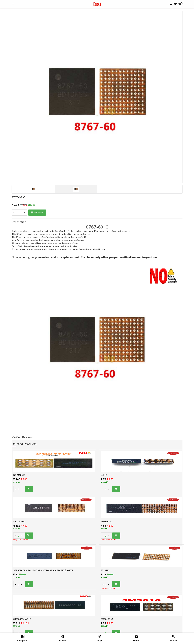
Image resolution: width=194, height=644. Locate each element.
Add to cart (37, 212)
